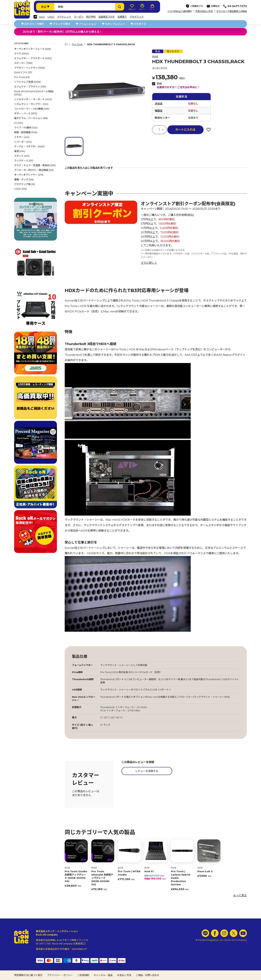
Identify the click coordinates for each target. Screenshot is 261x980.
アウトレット (64, 17)
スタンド (22, 156)
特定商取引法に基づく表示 (28, 975)
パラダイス (140, 24)
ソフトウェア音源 (27, 82)
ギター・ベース (26, 113)
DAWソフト (23, 72)
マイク (22, 54)
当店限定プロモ (106, 17)
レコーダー (23, 142)
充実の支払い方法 (204, 11)
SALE (42, 17)
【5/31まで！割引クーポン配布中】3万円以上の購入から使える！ (62, 32)
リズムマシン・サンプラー (31, 104)
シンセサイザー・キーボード (33, 99)
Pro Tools (22, 77)
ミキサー (22, 137)
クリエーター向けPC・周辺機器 (34, 170)
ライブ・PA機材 (26, 128)
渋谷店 (159, 104)
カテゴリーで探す (34, 24)
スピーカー (23, 63)
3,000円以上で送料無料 (180, 11)
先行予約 (91, 17)
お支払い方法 (124, 975)
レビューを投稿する (147, 771)
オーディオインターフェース (32, 49)
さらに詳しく (149, 263)
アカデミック (137, 17)
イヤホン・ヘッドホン (30, 68)
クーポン (79, 17)
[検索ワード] (85, 7)
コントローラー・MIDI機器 (32, 109)
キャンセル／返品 (103, 975)
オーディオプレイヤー (29, 175)
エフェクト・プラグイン (30, 87)
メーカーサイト (160, 68)
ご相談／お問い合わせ (148, 975)
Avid (155, 56)
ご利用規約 (83, 975)
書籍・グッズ (24, 179)
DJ (19, 123)
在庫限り (122, 17)
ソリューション (88, 24)
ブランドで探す (61, 24)
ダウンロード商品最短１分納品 (232, 11)
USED (51, 17)
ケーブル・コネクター (29, 146)
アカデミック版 (24, 184)
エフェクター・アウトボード (33, 58)
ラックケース (24, 161)
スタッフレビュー (115, 24)
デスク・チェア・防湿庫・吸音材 (35, 165)
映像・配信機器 (26, 132)
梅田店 (159, 111)
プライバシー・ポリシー (60, 975)
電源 (20, 151)
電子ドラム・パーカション (31, 118)
